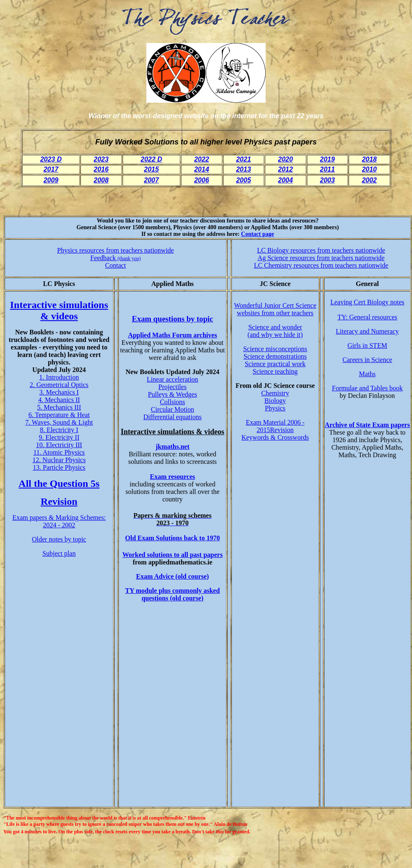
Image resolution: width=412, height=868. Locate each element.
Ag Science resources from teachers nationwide (321, 258)
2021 (244, 159)
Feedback (116, 258)
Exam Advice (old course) (172, 576)
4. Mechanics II (59, 400)
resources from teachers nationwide (340, 265)
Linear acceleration (172, 379)
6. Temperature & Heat (59, 415)
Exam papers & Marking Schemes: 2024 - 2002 (59, 521)
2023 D (51, 159)
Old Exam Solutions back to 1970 (172, 538)
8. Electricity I (59, 430)
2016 (101, 169)
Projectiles (173, 387)
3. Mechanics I (59, 392)
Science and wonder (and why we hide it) (275, 331)
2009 (51, 180)
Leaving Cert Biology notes (367, 302)
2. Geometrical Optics (59, 385)
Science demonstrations (275, 356)
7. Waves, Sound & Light (59, 422)
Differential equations (173, 417)
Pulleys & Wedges (173, 394)
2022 (202, 159)
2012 (286, 169)
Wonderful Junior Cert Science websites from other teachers (275, 309)
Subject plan (59, 553)
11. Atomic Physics (59, 452)
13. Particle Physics (59, 467)
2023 (101, 159)
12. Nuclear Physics (59, 460)
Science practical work (275, 364)
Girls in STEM (367, 345)
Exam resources (172, 477)
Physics (275, 408)
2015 (151, 169)
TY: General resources (367, 317)
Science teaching (275, 371)
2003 (327, 180)
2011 (327, 169)
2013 (244, 169)
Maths (367, 374)
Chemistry (275, 393)
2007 (151, 180)
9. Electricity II (59, 437)
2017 (51, 169)
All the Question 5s (59, 483)
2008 (101, 180)
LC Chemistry (273, 265)
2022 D (151, 159)
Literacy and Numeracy (367, 331)
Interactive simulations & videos (59, 310)
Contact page (257, 234)
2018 (369, 159)
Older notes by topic (59, 539)
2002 (369, 180)
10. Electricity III (59, 445)
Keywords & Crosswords (275, 437)
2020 (286, 159)
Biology (275, 401)
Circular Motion (173, 409)
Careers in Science (367, 360)
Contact (116, 265)
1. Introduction (59, 377)
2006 (202, 180)
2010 (369, 169)
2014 (202, 169)
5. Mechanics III (59, 407)
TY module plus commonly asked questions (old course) (172, 594)
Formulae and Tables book (367, 388)
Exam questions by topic (172, 319)
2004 (286, 180)
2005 (244, 180)
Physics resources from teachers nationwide (116, 250)
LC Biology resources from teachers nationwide (321, 250)
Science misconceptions (275, 349)
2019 (327, 159)
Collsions (172, 402)
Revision (59, 501)
